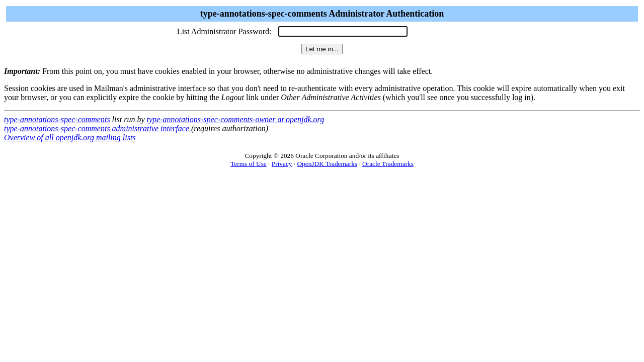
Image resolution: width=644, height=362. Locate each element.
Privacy (282, 164)
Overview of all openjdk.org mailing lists (70, 138)
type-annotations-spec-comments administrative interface (97, 128)
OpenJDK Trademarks (327, 164)
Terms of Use (249, 164)
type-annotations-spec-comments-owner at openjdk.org (236, 119)
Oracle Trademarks (388, 164)
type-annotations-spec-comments (57, 119)
